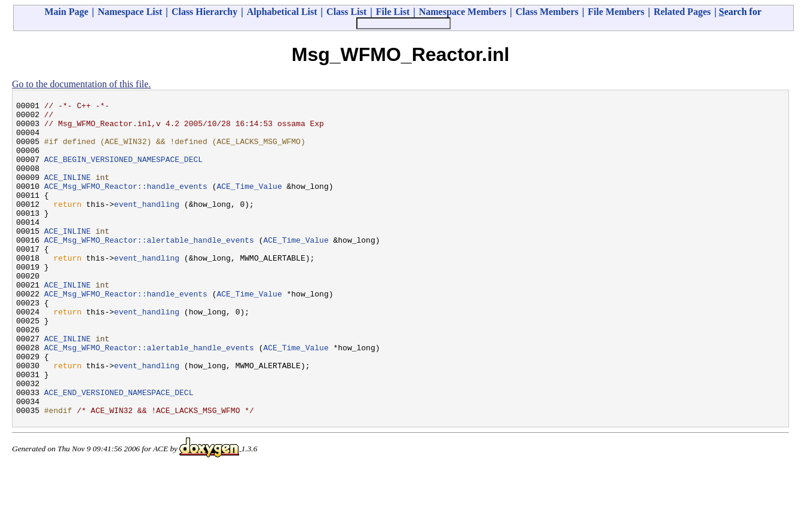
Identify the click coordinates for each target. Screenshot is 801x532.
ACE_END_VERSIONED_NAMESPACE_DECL (119, 451)
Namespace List (130, 12)
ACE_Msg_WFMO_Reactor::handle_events (126, 204)
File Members (616, 12)
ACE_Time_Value (249, 204)
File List (393, 12)
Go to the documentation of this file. (81, 84)
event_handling (147, 225)
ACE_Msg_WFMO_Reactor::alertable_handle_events (149, 268)
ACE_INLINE (68, 193)
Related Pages (682, 12)
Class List (346, 12)
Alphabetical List (282, 12)
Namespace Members (463, 12)
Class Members (547, 12)
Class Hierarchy (204, 12)
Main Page (67, 12)
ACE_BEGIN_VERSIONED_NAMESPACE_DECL (123, 172)
